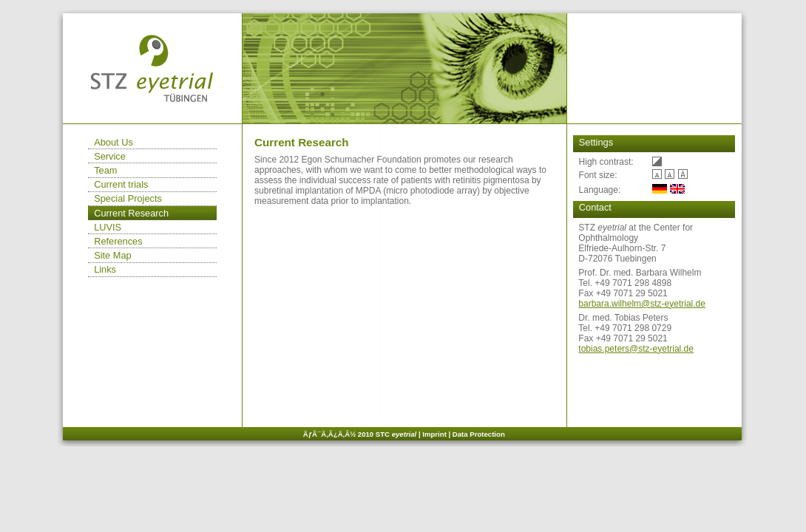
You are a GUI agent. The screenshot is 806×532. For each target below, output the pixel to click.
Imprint (434, 434)
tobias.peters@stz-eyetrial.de (636, 349)
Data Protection (479, 434)
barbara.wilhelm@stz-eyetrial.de (642, 304)
